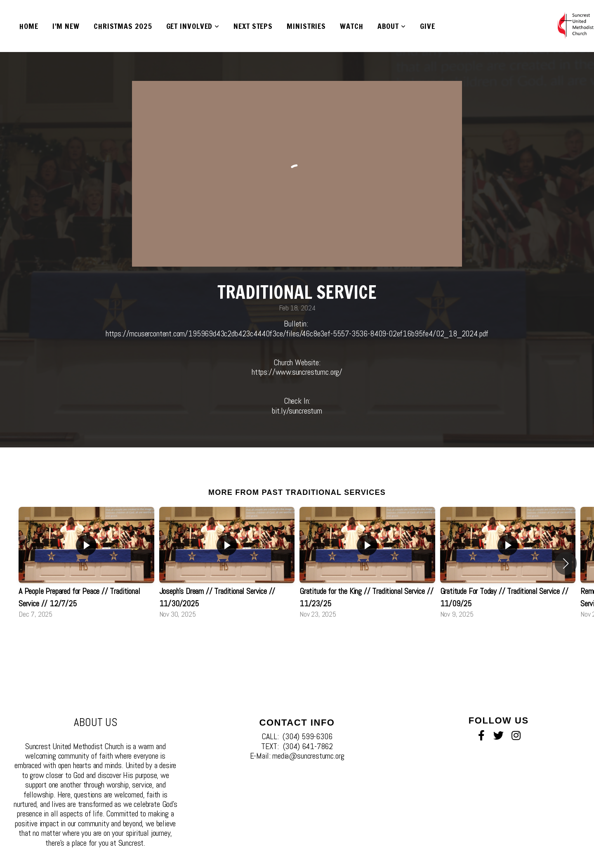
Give (428, 26)
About (392, 26)
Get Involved (193, 26)
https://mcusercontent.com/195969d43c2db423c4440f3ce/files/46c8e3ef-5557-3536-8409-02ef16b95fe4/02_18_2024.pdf (297, 334)
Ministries (306, 26)
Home (29, 26)
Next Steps (253, 26)
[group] (86, 563)
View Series (297, 641)
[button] (566, 563)
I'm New (66, 26)
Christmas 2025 (123, 26)
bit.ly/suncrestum (297, 411)
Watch (352, 26)
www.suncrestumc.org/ (309, 372)
